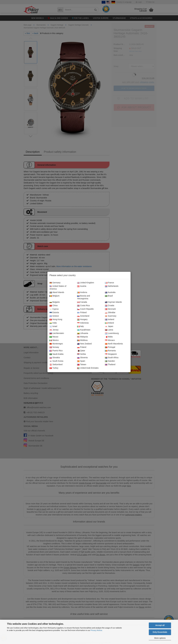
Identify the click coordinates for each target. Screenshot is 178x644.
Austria (82, 286)
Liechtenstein (57, 333)
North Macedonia (114, 344)
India (53, 323)
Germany (55, 283)
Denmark (110, 309)
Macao (54, 337)
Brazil (109, 296)
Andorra (82, 292)
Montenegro (56, 344)
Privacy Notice (96, 630)
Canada (82, 302)
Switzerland (56, 365)
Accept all (160, 625)
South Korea (56, 361)
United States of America (58, 288)
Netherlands (112, 286)
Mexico (54, 340)
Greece (54, 316)
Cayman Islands (113, 302)
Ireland (109, 323)
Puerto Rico (56, 351)
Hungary (82, 320)
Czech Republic (85, 309)
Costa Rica (83, 306)
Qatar (81, 351)
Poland (82, 347)
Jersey (54, 330)
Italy (80, 326)
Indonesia (83, 323)
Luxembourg (112, 333)
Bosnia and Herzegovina (84, 297)
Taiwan (82, 365)
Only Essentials (160, 632)
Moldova (82, 340)
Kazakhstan (84, 330)
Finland (82, 313)
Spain (81, 361)
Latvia (109, 330)
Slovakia (55, 358)
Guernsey (111, 316)
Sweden (110, 361)
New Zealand (84, 344)
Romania (110, 351)
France (110, 283)
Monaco (110, 340)
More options (160, 638)
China (54, 306)
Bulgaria (55, 302)
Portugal (110, 347)
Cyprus (54, 309)
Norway (54, 347)
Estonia (54, 313)
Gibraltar (110, 313)
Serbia (81, 354)
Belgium (55, 296)
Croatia (110, 306)
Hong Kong (56, 320)
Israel (53, 326)
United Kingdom (86, 283)
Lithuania (83, 333)
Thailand (110, 365)
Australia (110, 292)
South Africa (112, 358)
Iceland (110, 320)
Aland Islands (57, 292)
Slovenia (82, 358)
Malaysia (82, 337)
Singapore (111, 354)
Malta (109, 337)
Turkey (54, 368)
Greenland (83, 316)
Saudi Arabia (56, 354)
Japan (109, 326)
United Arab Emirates (88, 368)
